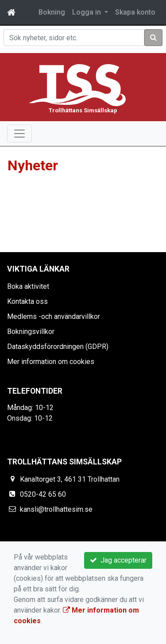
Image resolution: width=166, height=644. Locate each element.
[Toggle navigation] (19, 134)
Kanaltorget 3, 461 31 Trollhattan (70, 479)
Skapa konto (135, 12)
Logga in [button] (87, 12)
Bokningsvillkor (31, 332)
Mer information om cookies (51, 362)
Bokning (52, 12)
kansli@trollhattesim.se (56, 509)
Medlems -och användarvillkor (54, 316)
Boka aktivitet (28, 286)
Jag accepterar (118, 560)
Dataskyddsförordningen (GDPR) (58, 347)
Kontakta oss (27, 301)
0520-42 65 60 (43, 494)
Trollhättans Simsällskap (83, 110)
